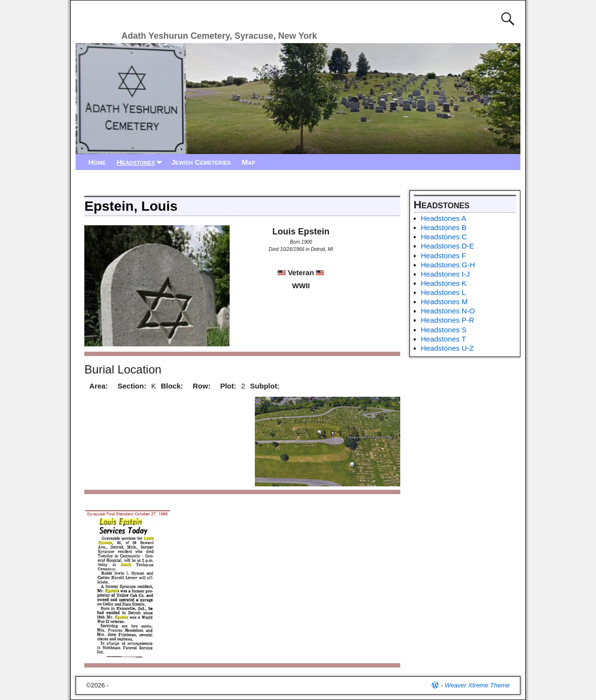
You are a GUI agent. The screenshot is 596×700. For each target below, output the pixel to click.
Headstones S (444, 330)
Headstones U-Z (447, 348)
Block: (172, 386)
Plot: (228, 386)
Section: (132, 386)
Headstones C (444, 237)
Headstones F (444, 256)
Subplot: (265, 386)
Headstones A (444, 218)
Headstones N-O (448, 311)
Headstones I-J (446, 274)
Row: (202, 386)
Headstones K (444, 283)
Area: (98, 386)
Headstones (141, 162)
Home (97, 162)
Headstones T (444, 339)
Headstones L (444, 292)
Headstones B (444, 227)
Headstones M (445, 302)
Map (249, 162)
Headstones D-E (448, 246)
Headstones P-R (448, 320)
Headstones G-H (448, 265)
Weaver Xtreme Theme (477, 685)
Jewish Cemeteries (201, 162)
